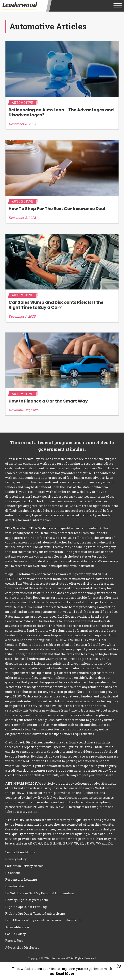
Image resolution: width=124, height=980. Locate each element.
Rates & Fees (14, 941)
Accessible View (17, 927)
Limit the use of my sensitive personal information (44, 920)
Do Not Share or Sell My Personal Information (40, 893)
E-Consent (13, 873)
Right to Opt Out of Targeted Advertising (35, 914)
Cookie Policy (15, 934)
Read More (65, 973)
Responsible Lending (21, 879)
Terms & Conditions (20, 852)
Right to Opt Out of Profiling (26, 907)
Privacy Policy (16, 859)
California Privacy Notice (24, 866)
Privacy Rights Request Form (27, 900)
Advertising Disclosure (22, 948)
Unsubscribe (15, 886)
